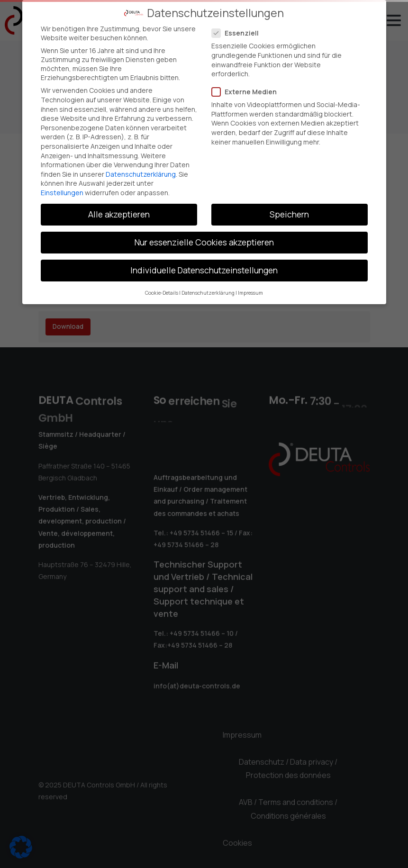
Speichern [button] (289, 214)
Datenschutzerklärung (141, 174)
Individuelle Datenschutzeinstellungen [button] (204, 270)
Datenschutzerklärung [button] (208, 292)
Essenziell (238, 32)
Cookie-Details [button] (162, 292)
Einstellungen (62, 192)
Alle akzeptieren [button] (119, 214)
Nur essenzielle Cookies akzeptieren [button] (204, 242)
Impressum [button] (250, 292)
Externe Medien (247, 91)
